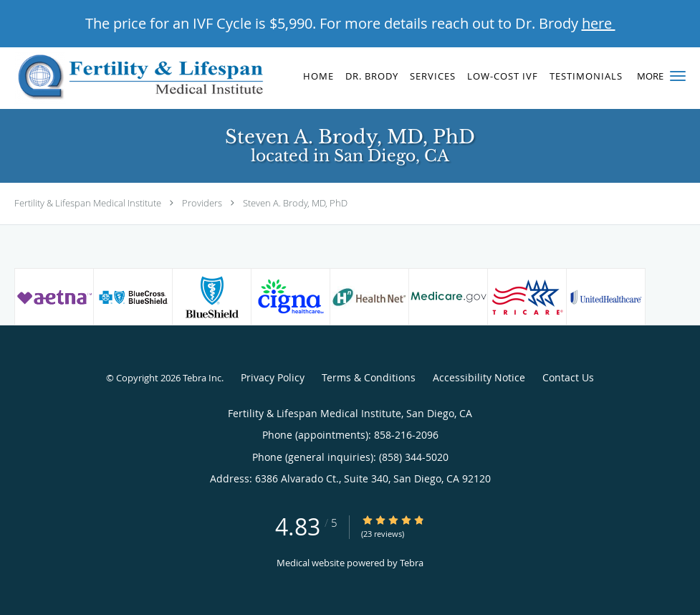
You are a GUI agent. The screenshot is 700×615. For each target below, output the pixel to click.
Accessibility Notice (479, 377)
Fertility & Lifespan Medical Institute (88, 203)
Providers (202, 203)
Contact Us (568, 377)
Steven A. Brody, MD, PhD (295, 203)
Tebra (412, 563)
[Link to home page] (135, 78)
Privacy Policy (273, 377)
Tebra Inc (202, 378)
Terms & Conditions (369, 377)
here (599, 23)
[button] (678, 76)
